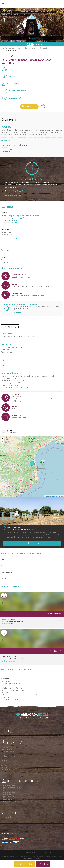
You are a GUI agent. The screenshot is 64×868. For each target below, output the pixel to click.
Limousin (4, 763)
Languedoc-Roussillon (16, 48)
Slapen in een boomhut (8, 786)
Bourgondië (5, 767)
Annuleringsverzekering (9, 833)
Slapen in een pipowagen (9, 792)
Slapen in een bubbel (8, 797)
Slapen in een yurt (7, 799)
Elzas (3, 758)
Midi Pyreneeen (6, 770)
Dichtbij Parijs (6, 747)
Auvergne (4, 765)
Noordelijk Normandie (9, 752)
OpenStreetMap (54, 496)
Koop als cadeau (26, 864)
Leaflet (46, 496)
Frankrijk (4, 48)
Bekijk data (43, 864)
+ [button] (3, 439)
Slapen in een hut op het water (11, 788)
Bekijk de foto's (32, 38)
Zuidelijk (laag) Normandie (10, 749)
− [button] (3, 442)
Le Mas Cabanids (43, 48)
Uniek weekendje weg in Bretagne (12, 756)
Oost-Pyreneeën (30, 48)
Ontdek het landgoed (32, 543)
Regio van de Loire (7, 754)
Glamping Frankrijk (7, 817)
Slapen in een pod (7, 790)
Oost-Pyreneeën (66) (14, 529)
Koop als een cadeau (31, 107)
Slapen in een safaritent (9, 801)
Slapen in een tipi (7, 795)
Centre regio (5, 761)
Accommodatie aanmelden (29, 853)
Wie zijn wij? (16, 853)
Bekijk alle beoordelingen (13, 196)
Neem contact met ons (45, 853)
